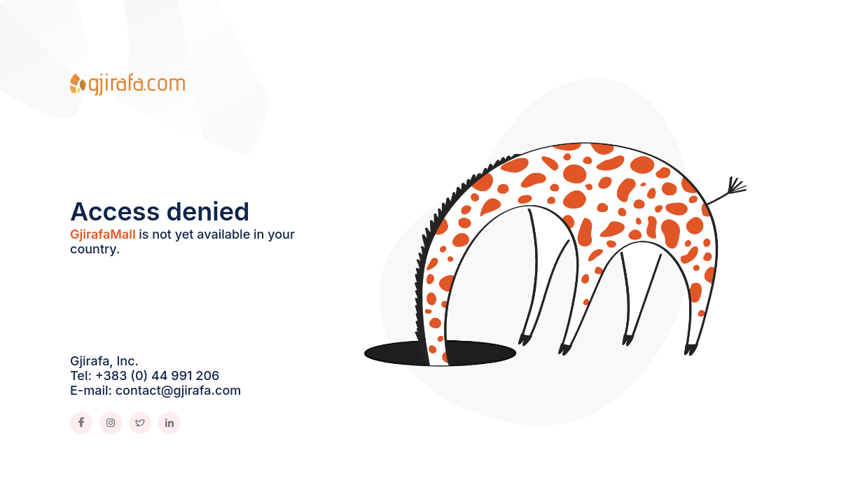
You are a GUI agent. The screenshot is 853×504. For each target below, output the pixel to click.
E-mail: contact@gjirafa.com (155, 390)
